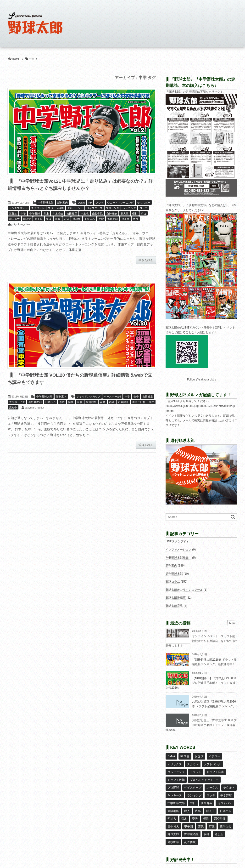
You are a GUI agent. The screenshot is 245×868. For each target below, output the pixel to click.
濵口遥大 (14, 219)
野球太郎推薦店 (176, 598)
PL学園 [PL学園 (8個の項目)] (185, 756)
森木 (62, 403)
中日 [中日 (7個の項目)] (193, 798)
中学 (23, 214)
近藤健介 (123, 403)
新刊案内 (62, 203)
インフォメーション (178, 550)
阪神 (136, 219)
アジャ (100, 203)
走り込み (89, 219)
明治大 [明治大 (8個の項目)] (172, 812)
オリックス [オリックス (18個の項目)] (175, 763)
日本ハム (50, 403)
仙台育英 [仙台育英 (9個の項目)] (206, 798)
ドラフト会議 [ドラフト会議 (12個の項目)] (215, 770)
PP (90, 203)
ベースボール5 (112, 397)
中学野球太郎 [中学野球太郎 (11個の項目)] (176, 798)
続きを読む (146, 260)
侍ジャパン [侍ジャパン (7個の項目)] (224, 798)
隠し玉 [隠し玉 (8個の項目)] (219, 826)
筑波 (49, 219)
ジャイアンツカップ (88, 397)
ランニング (129, 208)
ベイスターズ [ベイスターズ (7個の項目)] (193, 784)
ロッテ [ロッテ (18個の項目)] (211, 791)
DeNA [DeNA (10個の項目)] (171, 756)
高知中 (13, 408)
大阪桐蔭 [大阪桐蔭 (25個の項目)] (173, 805)
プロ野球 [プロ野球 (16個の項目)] (173, 784)
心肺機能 (112, 214)
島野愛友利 (35, 403)
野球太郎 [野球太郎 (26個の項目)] (173, 826)
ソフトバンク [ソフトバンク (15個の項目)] (212, 763)
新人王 (125, 214)
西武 (112, 403)
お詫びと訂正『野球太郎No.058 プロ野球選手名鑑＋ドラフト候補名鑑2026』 (201, 725)
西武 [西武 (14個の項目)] (201, 819)
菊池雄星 (91, 403)
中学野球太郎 (46, 203)
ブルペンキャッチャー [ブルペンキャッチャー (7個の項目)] (204, 777)
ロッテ (143, 208)
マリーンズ (113, 208)
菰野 (103, 403)
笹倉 (80, 403)
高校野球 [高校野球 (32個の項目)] (173, 833)
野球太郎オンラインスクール (184, 590)
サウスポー (144, 203)
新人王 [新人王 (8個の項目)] (210, 805)
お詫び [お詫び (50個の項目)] (199, 756)
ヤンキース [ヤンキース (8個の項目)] (175, 791)
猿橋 (71, 403)
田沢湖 (27, 219)
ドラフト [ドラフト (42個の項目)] (195, 770)
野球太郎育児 (174, 606)
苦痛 (67, 219)
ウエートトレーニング (120, 203)
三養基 (13, 214)
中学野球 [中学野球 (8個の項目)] (226, 791)
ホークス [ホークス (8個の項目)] (212, 784)
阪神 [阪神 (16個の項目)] (206, 826)
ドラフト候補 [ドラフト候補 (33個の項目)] (176, 777)
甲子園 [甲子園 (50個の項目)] (188, 819)
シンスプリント (18, 208)
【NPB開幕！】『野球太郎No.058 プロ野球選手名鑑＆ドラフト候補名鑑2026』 (201, 683)
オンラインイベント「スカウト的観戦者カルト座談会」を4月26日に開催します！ (201, 641)
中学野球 (35, 214)
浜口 (144, 214)
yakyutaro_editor (21, 224)
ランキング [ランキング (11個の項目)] (194, 791)
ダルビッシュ (75, 208)
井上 (46, 214)
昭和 (135, 214)
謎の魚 (77, 219)
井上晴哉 (58, 214)
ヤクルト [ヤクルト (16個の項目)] (229, 784)
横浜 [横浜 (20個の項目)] (206, 812)
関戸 (151, 403)
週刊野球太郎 (174, 574)
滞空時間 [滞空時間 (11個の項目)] (219, 812)
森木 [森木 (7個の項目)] (184, 812)
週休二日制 (139, 403)
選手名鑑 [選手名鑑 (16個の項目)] (225, 819)
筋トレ (39, 219)
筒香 (58, 219)
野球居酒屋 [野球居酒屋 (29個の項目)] (191, 826)
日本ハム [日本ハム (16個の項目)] (225, 805)
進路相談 (113, 219)
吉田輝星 (72, 214)
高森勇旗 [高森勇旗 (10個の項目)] (190, 833)
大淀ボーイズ (17, 403)
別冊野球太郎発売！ (178, 558)
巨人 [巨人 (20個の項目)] (187, 805)
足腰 (101, 219)
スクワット (38, 208)
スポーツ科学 (56, 208)
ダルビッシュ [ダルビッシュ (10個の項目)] (176, 770)
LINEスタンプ (175, 541)
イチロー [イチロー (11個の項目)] (214, 756)
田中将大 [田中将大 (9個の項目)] (173, 819)
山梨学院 (97, 214)
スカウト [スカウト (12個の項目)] (193, 763)
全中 (136, 397)
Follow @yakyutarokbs (202, 380)
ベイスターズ (95, 208)
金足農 (125, 219)
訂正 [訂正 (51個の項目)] (212, 819)
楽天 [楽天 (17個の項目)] (195, 812)
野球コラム (173, 582)
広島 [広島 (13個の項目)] (198, 805)
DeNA (81, 203)
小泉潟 (85, 214)
